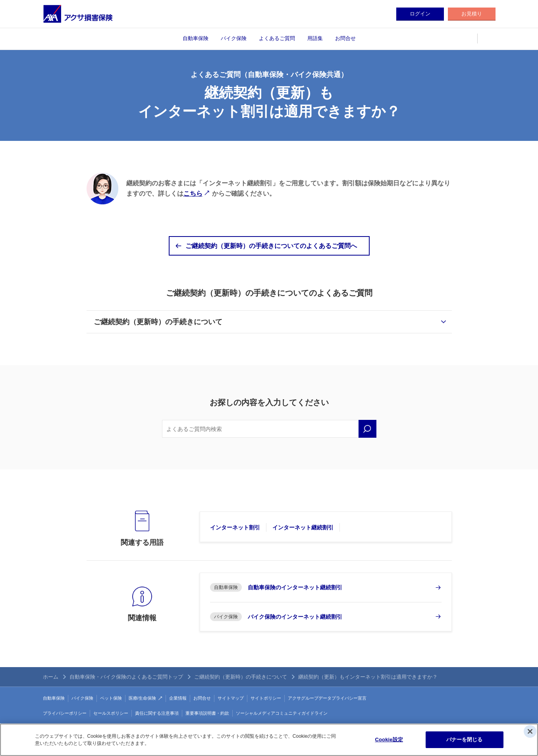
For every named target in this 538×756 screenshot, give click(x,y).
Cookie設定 (389, 740)
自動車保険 (196, 38)
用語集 (315, 38)
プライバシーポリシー (65, 713)
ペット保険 (111, 698)
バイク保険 (234, 38)
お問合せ (345, 38)
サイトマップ (231, 698)
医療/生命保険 (142, 698)
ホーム (51, 677)
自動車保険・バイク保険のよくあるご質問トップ (126, 677)
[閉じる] (530, 731)
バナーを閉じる (465, 740)
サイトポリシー (266, 698)
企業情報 (178, 698)
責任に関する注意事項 (157, 713)
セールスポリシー (111, 713)
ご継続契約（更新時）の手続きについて (158, 322)
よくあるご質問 (277, 38)
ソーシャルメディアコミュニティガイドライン (282, 713)
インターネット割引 (235, 527)
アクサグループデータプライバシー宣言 (327, 698)
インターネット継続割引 (303, 527)
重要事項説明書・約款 (207, 713)
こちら (193, 193)
